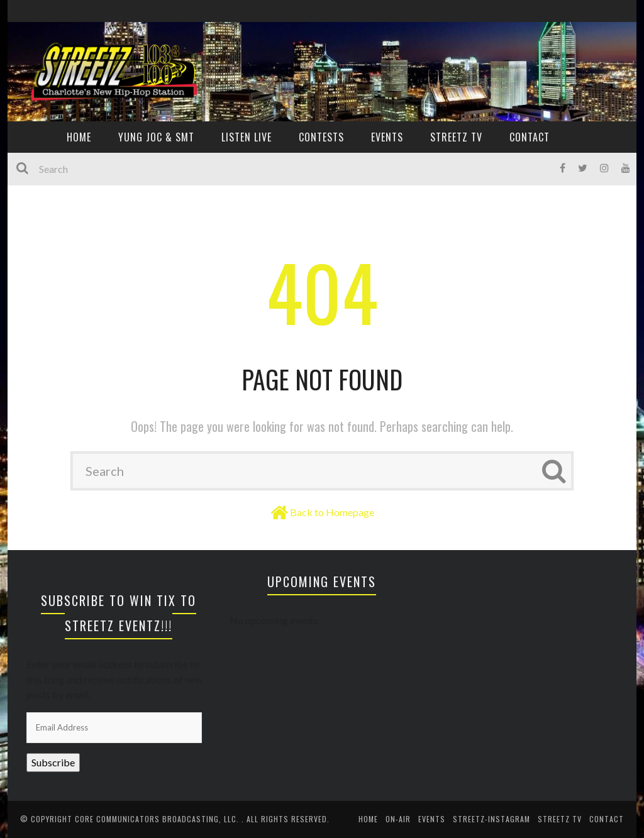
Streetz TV (456, 137)
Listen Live (247, 137)
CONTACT (530, 137)
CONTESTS (321, 137)
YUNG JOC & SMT (156, 137)
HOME (79, 137)
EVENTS (387, 137)
